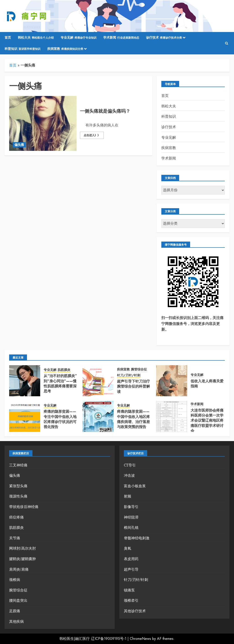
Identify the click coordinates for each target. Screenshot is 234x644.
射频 (128, 496)
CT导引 (130, 465)
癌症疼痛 (16, 517)
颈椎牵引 (131, 600)
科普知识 (23, 49)
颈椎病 (15, 580)
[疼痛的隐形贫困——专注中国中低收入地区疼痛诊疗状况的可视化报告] (25, 416)
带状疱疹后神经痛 (24, 507)
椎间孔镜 (131, 527)
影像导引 (131, 507)
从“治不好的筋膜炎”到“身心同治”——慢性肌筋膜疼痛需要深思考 (60, 383)
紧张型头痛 (18, 486)
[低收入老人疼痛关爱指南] (172, 381)
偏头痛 (19, 145)
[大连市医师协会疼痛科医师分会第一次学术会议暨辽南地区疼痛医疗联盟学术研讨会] (172, 416)
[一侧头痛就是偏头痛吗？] (43, 123)
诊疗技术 (164, 38)
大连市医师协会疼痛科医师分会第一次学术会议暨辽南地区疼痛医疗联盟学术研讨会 (207, 421)
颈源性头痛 (18, 496)
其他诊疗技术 (135, 611)
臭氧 (128, 548)
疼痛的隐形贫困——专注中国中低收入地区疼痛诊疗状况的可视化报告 (60, 419)
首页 (8, 37)
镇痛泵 (129, 590)
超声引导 (131, 569)
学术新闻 (121, 38)
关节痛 (15, 538)
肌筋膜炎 (64, 370)
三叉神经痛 (18, 465)
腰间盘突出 (18, 600)
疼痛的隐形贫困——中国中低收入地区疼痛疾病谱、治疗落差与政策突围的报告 (133, 419)
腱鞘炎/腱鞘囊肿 (23, 559)
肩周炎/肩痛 (19, 569)
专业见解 (78, 38)
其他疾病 (16, 621)
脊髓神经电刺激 (137, 538)
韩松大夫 (36, 38)
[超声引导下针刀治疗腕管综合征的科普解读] (98, 381)
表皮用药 (131, 559)
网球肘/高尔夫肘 (23, 548)
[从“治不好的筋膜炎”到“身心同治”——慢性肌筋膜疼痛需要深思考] (25, 381)
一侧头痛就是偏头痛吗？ (105, 111)
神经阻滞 (131, 517)
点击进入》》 (92, 135)
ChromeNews (140, 639)
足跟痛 (15, 611)
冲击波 (129, 475)
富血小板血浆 (135, 486)
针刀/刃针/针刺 (129, 375)
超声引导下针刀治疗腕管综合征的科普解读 (133, 386)
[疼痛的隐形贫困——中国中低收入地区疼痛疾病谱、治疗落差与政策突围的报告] (98, 416)
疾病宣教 (65, 49)
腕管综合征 (139, 369)
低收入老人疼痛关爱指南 (207, 384)
